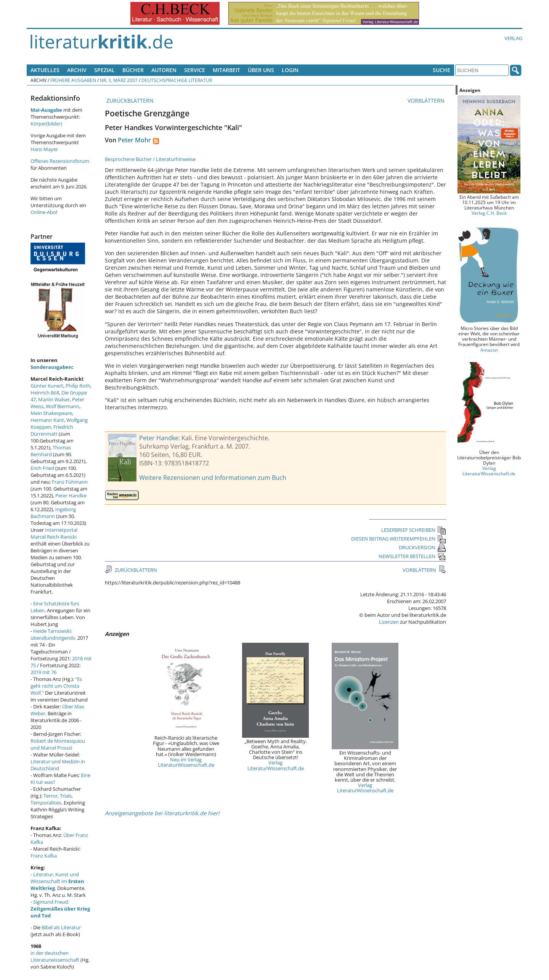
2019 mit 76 (43, 672)
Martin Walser (54, 399)
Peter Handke (159, 438)
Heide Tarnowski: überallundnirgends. (53, 634)
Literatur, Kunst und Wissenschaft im (57, 881)
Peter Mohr (134, 140)
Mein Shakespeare (51, 413)
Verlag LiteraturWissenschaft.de (276, 765)
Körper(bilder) (46, 124)
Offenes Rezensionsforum (60, 161)
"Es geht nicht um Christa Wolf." (56, 686)
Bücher (133, 70)
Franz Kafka (44, 856)
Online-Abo (43, 212)
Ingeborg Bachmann (53, 513)
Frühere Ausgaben (73, 80)
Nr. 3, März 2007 (119, 80)
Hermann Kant (47, 420)
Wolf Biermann (63, 406)
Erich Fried (42, 468)
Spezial (104, 70)
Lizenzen (389, 622)
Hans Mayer (44, 149)
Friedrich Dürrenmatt (52, 430)
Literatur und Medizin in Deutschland (58, 765)
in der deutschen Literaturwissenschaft (55, 956)
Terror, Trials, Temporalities (52, 799)
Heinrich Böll (45, 393)
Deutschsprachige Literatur (177, 80)
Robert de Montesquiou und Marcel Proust (58, 744)
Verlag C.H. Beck (489, 213)
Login (290, 70)
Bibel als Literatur (61, 927)
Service (195, 70)
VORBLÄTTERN (427, 101)
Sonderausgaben (51, 367)
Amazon (489, 350)
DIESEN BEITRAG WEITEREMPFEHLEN (399, 539)
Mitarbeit (226, 70)
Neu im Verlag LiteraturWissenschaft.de (186, 762)
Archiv (77, 70)
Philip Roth (78, 386)
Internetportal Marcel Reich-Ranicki (54, 533)
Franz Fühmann (70, 482)
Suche (441, 70)
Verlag (513, 38)
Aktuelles (45, 70)
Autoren (164, 70)
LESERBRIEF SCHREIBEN (414, 530)
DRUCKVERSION (422, 547)
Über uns (261, 70)
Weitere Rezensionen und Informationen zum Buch (213, 478)
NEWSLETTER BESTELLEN (412, 556)
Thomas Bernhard (51, 451)
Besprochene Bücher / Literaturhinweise (150, 159)
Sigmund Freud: (60, 909)
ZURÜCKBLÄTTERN (129, 101)
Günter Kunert (47, 386)
